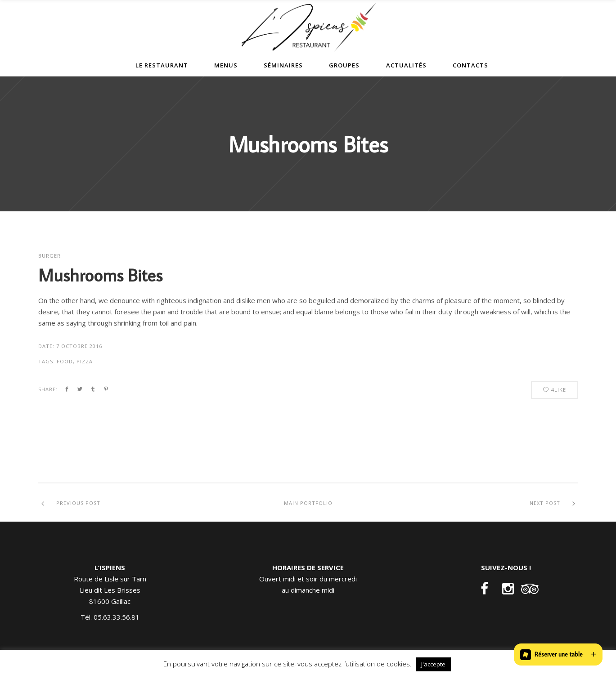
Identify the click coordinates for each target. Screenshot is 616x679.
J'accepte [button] (433, 664)
